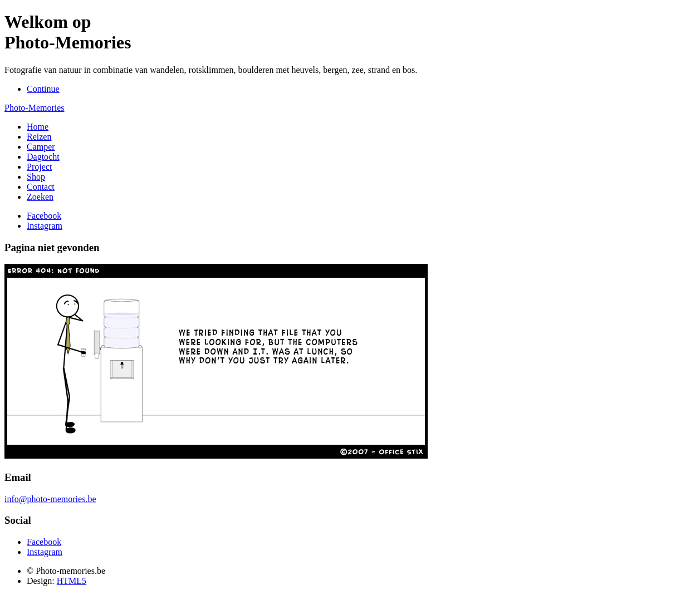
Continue (43, 89)
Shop (36, 177)
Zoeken (40, 197)
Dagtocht (43, 157)
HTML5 (72, 581)
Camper (41, 147)
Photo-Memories (35, 108)
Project (39, 167)
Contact (41, 187)
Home (38, 127)
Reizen (39, 137)
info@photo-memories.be (50, 499)
